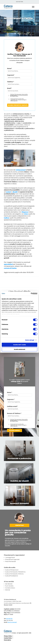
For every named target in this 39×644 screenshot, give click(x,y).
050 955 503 (9, 584)
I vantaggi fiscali (10, 558)
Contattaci (19, 525)
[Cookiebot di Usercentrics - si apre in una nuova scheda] (31, 294)
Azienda (7, 590)
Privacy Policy (8, 636)
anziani (8, 192)
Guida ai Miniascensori (12, 570)
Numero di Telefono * (14, 413)
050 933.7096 (19, 2)
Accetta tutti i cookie (19, 345)
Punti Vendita (9, 586)
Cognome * (11, 399)
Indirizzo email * (12, 406)
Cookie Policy (8, 638)
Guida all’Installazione (11, 576)
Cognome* (11, 75)
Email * (9, 88)
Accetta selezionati (20, 349)
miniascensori (21, 170)
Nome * (10, 392)
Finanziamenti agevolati (12, 560)
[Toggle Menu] (33, 7)
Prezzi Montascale (10, 561)
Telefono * (10, 82)
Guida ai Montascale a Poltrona (14, 574)
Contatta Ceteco (10, 588)
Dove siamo (7, 640)
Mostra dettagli (30, 340)
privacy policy (14, 95)
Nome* (9, 69)
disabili (15, 192)
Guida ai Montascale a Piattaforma (15, 572)
